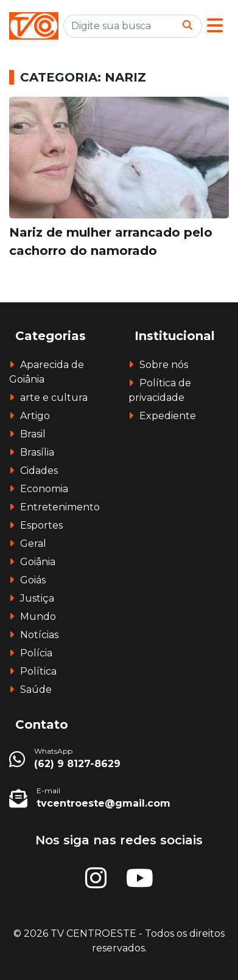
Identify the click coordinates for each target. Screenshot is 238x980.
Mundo (38, 617)
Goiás (33, 580)
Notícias (39, 635)
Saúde (36, 690)
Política (38, 671)
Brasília (37, 452)
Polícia (36, 653)
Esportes (41, 525)
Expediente (168, 416)
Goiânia (38, 562)
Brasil (33, 434)
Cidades (39, 471)
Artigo (35, 416)
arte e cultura (54, 398)
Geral (33, 544)
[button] (215, 26)
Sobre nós (164, 365)
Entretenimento (60, 507)
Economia (44, 489)
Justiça (37, 598)
